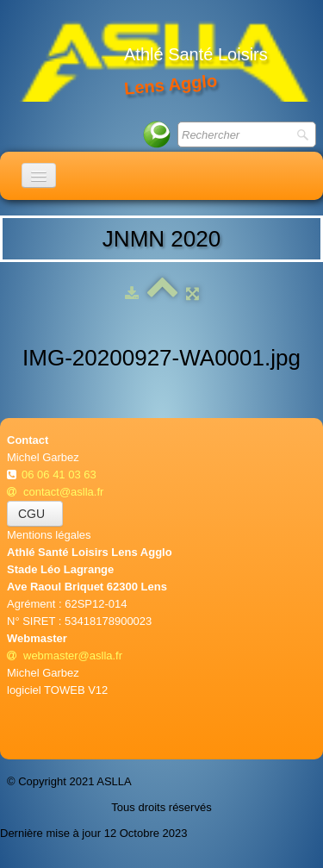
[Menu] (39, 175)
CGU (35, 514)
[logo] (165, 60)
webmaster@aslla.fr (65, 656)
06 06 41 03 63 (60, 475)
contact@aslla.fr (55, 492)
